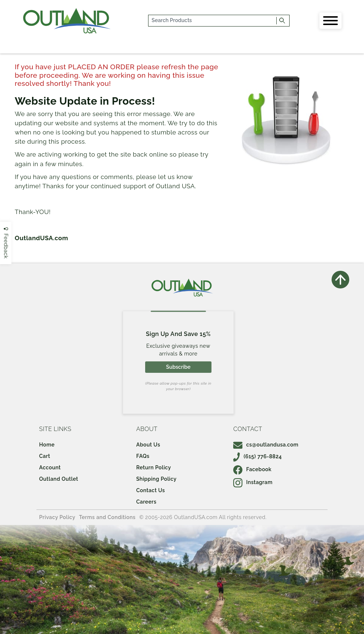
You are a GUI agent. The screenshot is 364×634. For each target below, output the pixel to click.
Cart (45, 456)
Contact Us (151, 490)
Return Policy (154, 467)
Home (47, 445)
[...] (213, 21)
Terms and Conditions (107, 517)
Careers (146, 502)
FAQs (143, 456)
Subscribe (178, 367)
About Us (148, 445)
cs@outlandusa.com (266, 445)
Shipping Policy (156, 479)
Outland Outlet (59, 479)
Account (50, 467)
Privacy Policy (57, 517)
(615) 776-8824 (258, 456)
